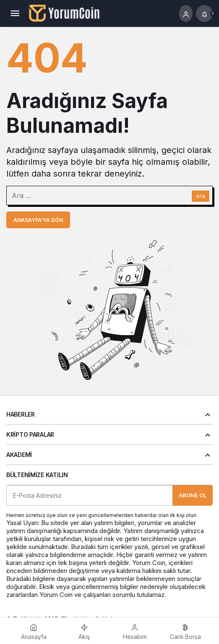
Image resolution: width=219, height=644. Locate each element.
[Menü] (15, 13)
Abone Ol (193, 495)
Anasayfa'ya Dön (38, 220)
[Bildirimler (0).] (204, 13)
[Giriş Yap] (186, 13)
